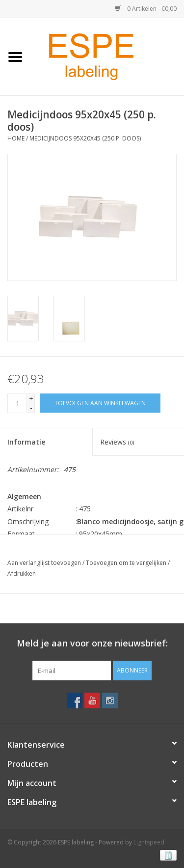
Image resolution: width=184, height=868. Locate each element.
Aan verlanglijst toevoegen (44, 563)
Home (16, 138)
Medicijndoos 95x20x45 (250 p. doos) (85, 138)
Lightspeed (149, 842)
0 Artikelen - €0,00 (146, 9)
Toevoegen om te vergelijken (127, 563)
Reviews (117, 442)
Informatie (26, 442)
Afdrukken (22, 574)
